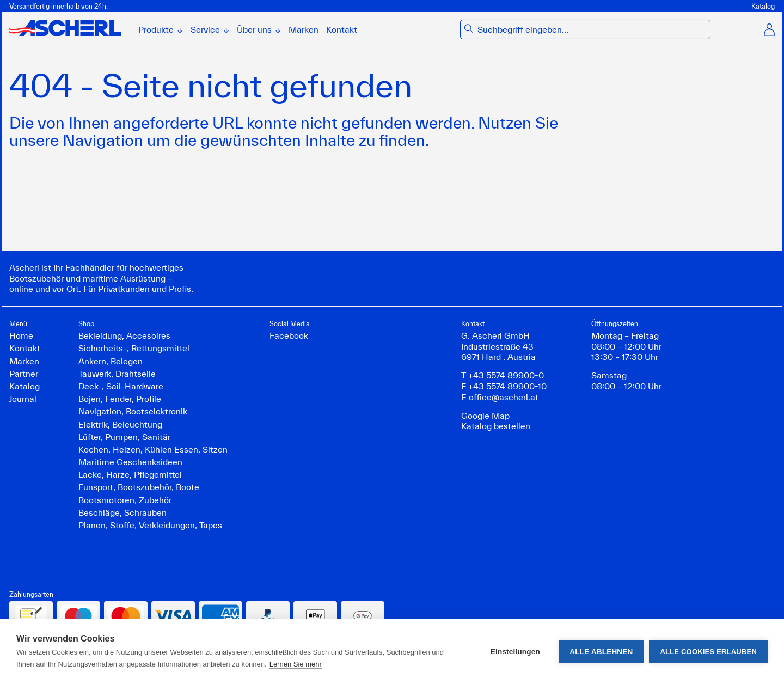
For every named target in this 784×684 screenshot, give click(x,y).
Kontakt (342, 29)
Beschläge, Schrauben (122, 512)
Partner (24, 374)
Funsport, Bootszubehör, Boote (139, 487)
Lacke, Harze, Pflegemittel (130, 474)
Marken (304, 29)
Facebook (289, 335)
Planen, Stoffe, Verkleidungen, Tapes (150, 525)
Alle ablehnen (601, 652)
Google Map (485, 416)
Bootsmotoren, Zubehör (125, 500)
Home (21, 335)
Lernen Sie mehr (296, 664)
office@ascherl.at (504, 397)
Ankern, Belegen (111, 361)
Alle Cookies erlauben (708, 652)
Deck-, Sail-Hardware (121, 386)
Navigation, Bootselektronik (133, 411)
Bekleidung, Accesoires (124, 335)
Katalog (763, 6)
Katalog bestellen (496, 426)
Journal (23, 399)
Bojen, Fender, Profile (120, 399)
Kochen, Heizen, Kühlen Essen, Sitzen (153, 449)
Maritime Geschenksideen (130, 462)
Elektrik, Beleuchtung (120, 424)
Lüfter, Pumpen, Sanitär (124, 437)
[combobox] (592, 30)
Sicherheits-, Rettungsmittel (134, 348)
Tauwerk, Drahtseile (117, 374)
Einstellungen (515, 652)
